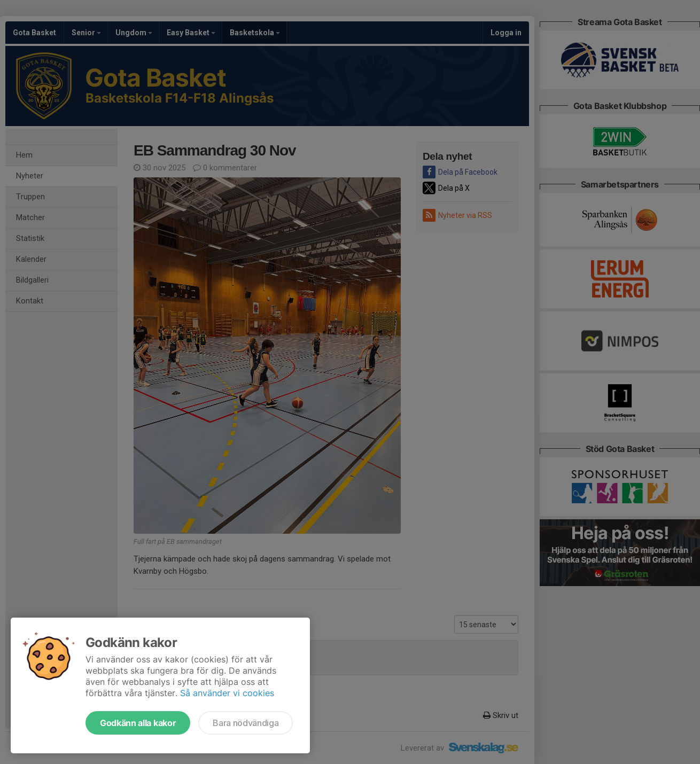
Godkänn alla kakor (138, 723)
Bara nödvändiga (246, 723)
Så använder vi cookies (227, 693)
